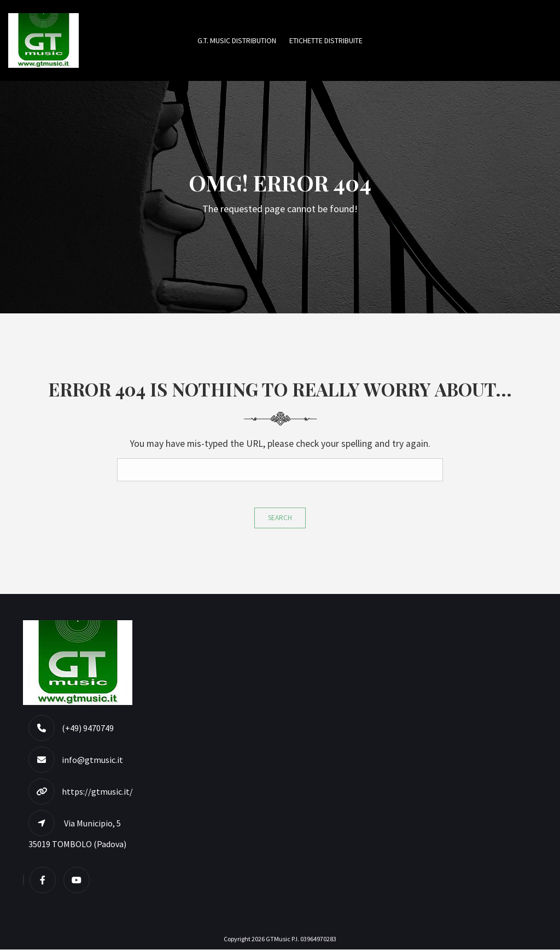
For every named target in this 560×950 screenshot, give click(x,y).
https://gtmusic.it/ (97, 792)
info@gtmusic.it (92, 760)
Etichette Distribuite (326, 40)
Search (280, 518)
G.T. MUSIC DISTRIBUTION (237, 40)
